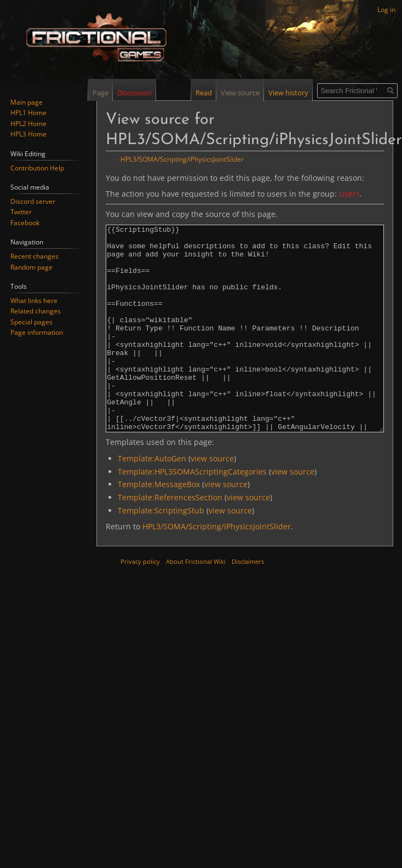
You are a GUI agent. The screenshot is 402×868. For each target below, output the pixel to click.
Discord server (33, 201)
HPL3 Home (28, 134)
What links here (34, 301)
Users (349, 194)
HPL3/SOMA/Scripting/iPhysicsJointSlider (182, 159)
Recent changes (35, 256)
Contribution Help (37, 168)
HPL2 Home (28, 124)
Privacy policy (140, 603)
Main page (27, 102)
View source (239, 93)
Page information (37, 332)
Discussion (134, 93)
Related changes (36, 311)
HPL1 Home (28, 113)
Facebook (25, 223)
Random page (31, 267)
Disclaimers (248, 603)
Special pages (31, 322)
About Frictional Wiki (196, 603)
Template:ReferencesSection (170, 538)
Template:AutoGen (152, 499)
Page (100, 93)
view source (212, 499)
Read (202, 93)
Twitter (21, 212)
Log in (386, 10)
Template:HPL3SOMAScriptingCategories (192, 513)
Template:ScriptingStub (161, 552)
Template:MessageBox (159, 525)
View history (287, 93)
